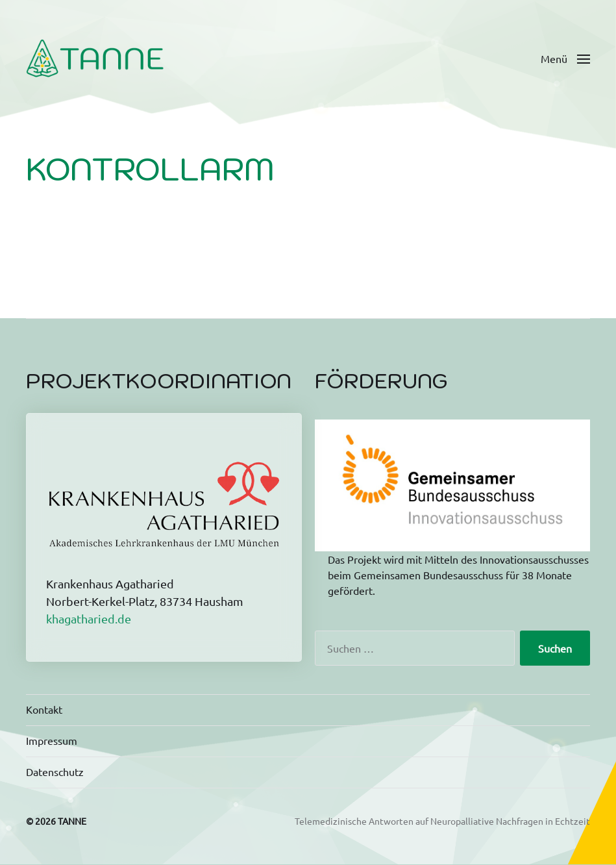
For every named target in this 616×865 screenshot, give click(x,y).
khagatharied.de (89, 619)
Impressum (52, 740)
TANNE (72, 821)
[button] (565, 58)
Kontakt (44, 709)
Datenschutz (55, 771)
